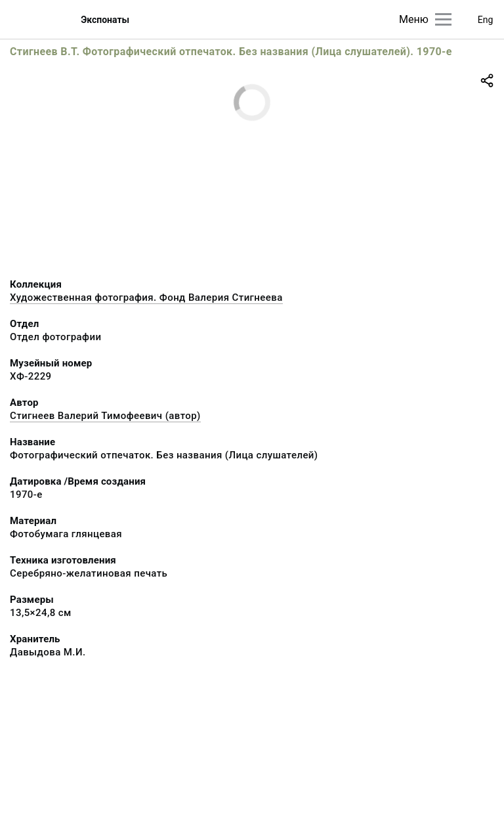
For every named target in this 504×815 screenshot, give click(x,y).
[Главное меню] (443, 19)
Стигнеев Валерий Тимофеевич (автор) (105, 416)
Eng (486, 20)
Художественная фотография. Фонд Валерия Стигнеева (146, 297)
